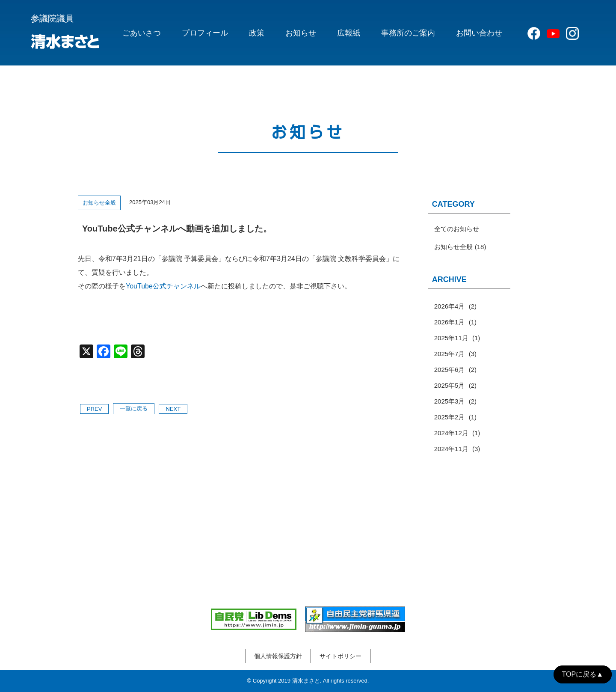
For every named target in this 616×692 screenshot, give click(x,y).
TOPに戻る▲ (583, 674)
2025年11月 (451, 338)
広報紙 (349, 33)
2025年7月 (450, 354)
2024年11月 (451, 449)
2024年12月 (451, 433)
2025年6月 (450, 370)
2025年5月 (450, 385)
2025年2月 (450, 417)
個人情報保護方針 (278, 656)
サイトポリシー (341, 656)
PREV (94, 409)
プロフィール (205, 33)
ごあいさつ (142, 33)
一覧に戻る (134, 408)
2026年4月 (450, 306)
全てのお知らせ (457, 229)
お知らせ (301, 33)
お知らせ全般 (99, 203)
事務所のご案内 (408, 33)
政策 (257, 33)
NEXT (173, 409)
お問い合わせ (479, 33)
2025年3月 (450, 401)
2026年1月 (450, 322)
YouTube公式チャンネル (163, 286)
